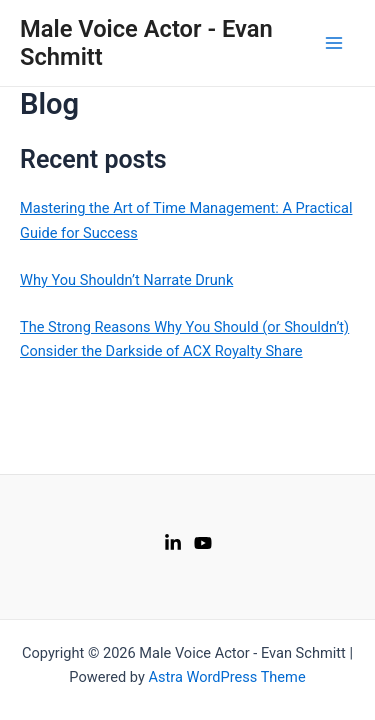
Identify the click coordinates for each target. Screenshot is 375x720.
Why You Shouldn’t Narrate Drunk (126, 280)
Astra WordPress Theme (226, 677)
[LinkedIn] (173, 543)
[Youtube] (203, 543)
